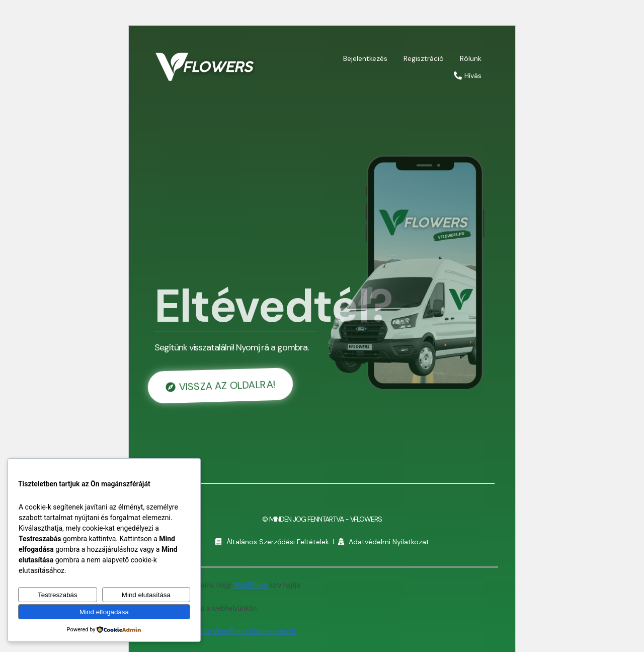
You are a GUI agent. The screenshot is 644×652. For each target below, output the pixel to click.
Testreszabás (58, 595)
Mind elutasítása (146, 595)
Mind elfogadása (104, 612)
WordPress (250, 585)
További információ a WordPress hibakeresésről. (221, 631)
